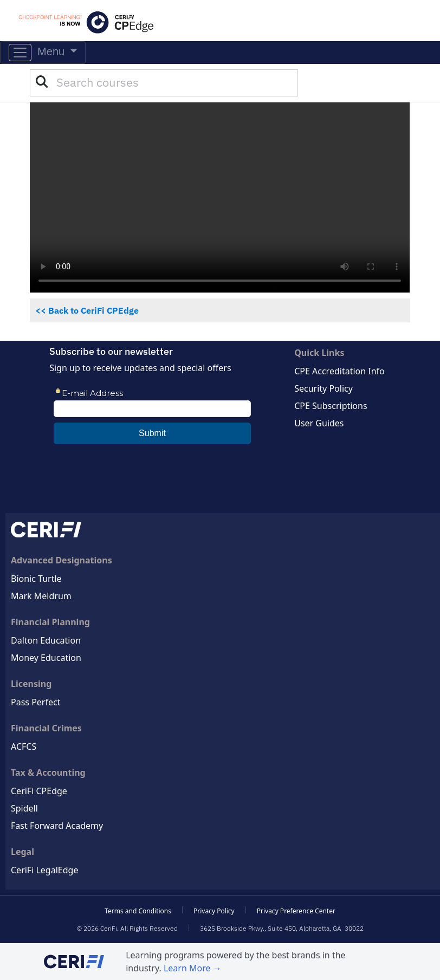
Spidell (24, 808)
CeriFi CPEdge (39, 791)
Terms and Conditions (138, 911)
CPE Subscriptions (331, 406)
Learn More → (193, 968)
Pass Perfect (35, 702)
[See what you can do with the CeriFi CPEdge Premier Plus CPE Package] (220, 197)
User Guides (319, 423)
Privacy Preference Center (296, 911)
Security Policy (323, 388)
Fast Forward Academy (57, 826)
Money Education (46, 658)
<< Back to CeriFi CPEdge (87, 310)
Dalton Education (46, 640)
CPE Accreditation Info (339, 371)
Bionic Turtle (36, 579)
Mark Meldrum (41, 596)
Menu (38, 53)
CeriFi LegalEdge (44, 870)
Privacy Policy (214, 911)
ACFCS (24, 747)
